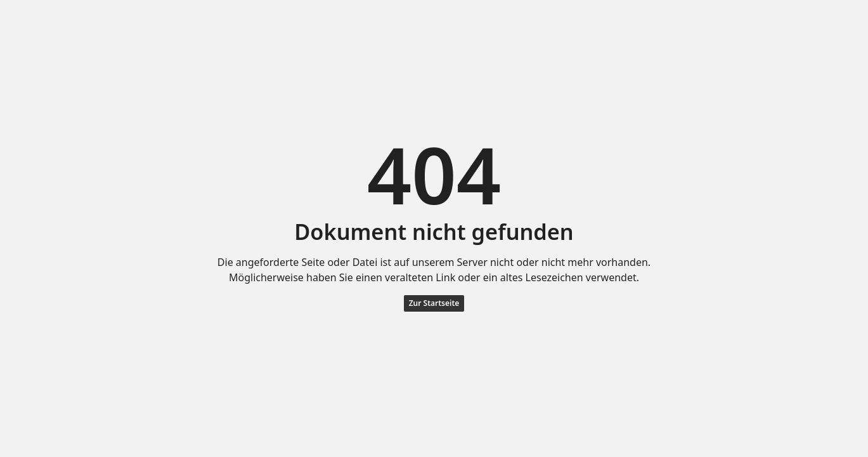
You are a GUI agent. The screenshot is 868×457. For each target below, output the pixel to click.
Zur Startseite (434, 303)
